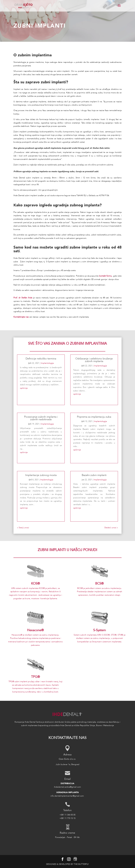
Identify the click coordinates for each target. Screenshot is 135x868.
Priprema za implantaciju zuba (94, 417)
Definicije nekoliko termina (41, 359)
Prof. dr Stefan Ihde (23, 298)
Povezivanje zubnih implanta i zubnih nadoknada (41, 418)
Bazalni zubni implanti (94, 475)
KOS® (36, 584)
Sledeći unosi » (111, 528)
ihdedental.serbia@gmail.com (67, 787)
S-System (100, 630)
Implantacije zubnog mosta (41, 475)
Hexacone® (35, 630)
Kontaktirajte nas (21, 317)
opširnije (24, 388)
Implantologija (47, 363)
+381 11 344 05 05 (67, 815)
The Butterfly (81, 864)
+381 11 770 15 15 (67, 818)
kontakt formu (105, 276)
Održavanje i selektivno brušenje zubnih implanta (94, 360)
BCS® (99, 584)
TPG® (36, 677)
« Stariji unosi (23, 528)
